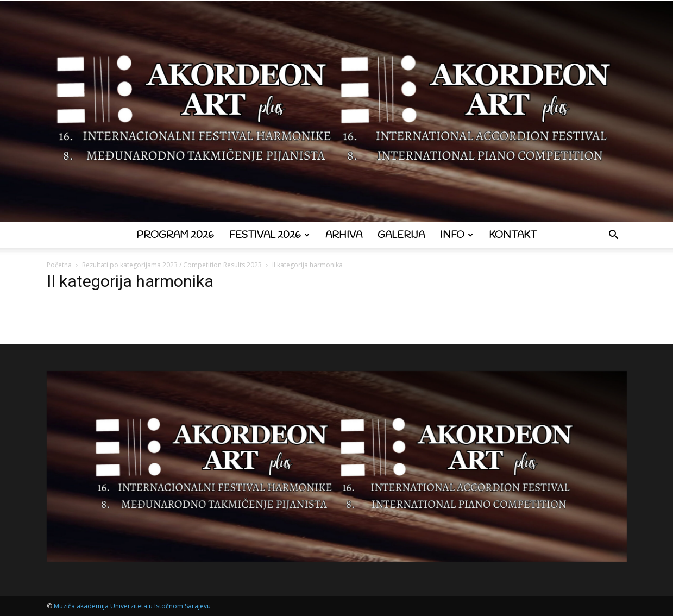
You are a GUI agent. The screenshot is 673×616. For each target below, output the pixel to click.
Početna (59, 265)
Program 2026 (175, 235)
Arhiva (344, 235)
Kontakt (513, 235)
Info (457, 235)
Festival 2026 (269, 235)
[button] (614, 236)
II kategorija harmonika (130, 281)
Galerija (401, 235)
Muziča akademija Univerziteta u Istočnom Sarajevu (132, 606)
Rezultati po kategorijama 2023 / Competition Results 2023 (172, 265)
